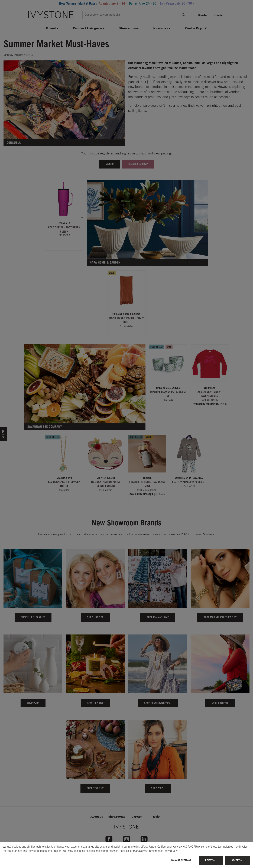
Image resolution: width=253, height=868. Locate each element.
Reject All (211, 860)
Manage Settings (181, 860)
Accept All (238, 860)
